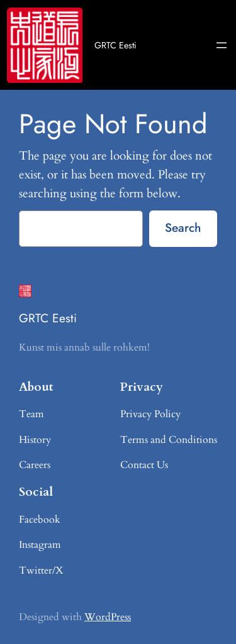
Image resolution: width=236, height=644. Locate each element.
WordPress (108, 617)
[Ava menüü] (222, 45)
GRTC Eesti (115, 45)
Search (183, 227)
